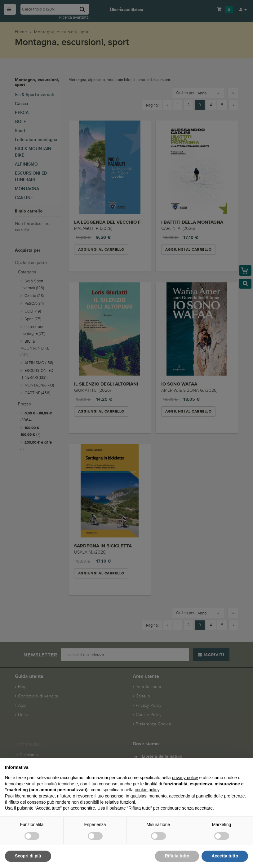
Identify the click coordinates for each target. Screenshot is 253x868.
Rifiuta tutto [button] (177, 856)
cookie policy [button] (147, 790)
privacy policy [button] (185, 778)
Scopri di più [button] (28, 856)
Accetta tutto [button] (225, 856)
